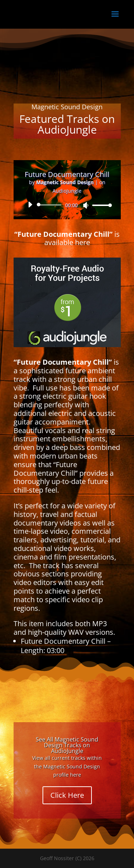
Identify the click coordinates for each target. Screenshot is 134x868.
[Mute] (86, 205)
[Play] (30, 205)
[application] (67, 205)
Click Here (67, 795)
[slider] (51, 205)
